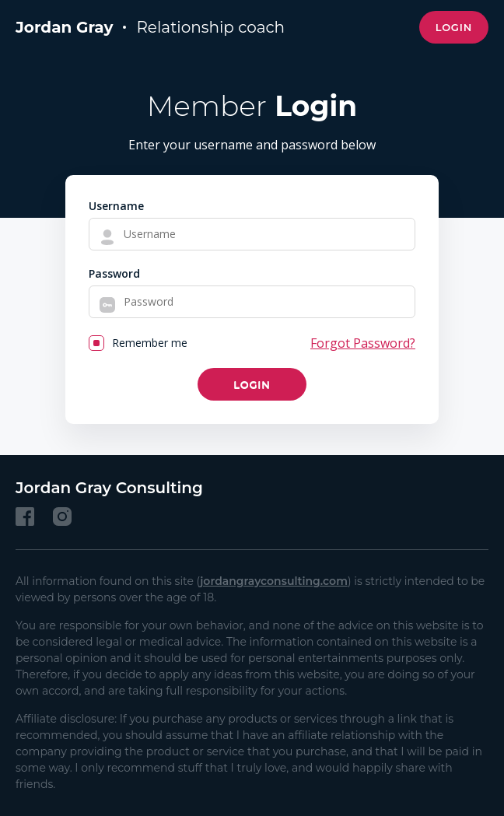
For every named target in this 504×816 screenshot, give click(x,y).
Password (114, 273)
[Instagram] (62, 517)
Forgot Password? (363, 343)
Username (116, 206)
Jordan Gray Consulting (109, 488)
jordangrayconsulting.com (274, 581)
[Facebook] (25, 517)
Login (454, 27)
